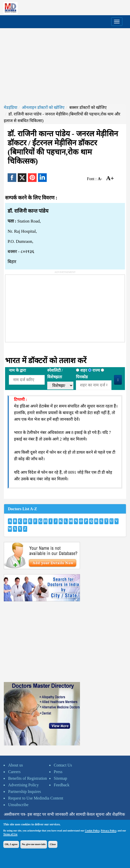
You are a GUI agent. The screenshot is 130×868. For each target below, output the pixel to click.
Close (53, 844)
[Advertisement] (65, 66)
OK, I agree (11, 844)
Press (58, 772)
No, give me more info (34, 844)
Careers (14, 772)
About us (15, 765)
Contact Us (63, 765)
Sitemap (60, 778)
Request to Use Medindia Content (36, 798)
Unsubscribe (18, 805)
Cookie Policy (92, 831)
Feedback (62, 785)
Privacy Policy (109, 831)
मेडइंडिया (11, 107)
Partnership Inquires (25, 792)
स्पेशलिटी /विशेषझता (55, 374)
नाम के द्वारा (17, 370)
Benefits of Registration (28, 778)
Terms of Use (10, 834)
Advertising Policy (23, 785)
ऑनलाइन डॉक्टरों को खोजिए (43, 107)
